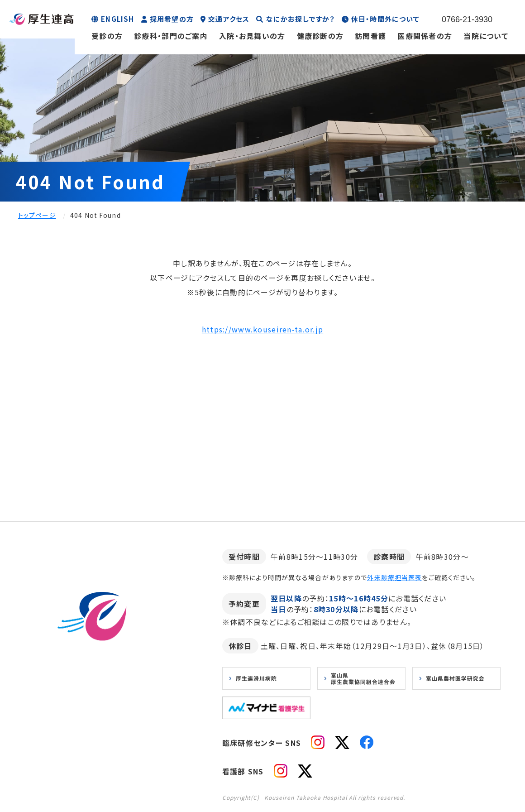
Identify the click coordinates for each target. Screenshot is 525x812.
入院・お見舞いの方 (252, 36)
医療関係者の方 (425, 36)
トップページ (37, 215)
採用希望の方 (172, 19)
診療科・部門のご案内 (171, 36)
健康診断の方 (320, 36)
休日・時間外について (385, 19)
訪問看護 (370, 36)
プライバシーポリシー (117, 735)
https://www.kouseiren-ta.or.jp (262, 329)
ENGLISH (117, 19)
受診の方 (107, 36)
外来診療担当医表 (394, 577)
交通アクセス (229, 19)
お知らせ (59, 735)
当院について (486, 36)
